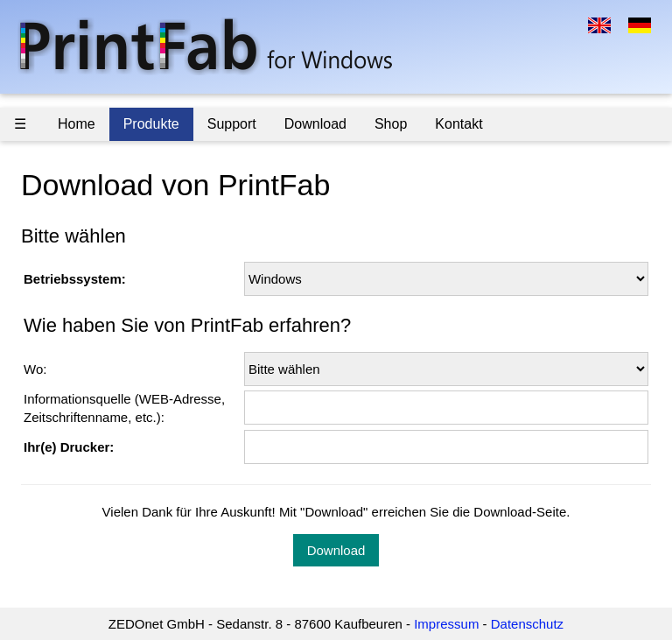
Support (232, 124)
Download (315, 124)
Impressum (446, 624)
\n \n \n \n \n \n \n (446, 369)
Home (77, 124)
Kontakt (458, 124)
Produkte (151, 124)
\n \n (446, 279)
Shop (391, 124)
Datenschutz (527, 624)
